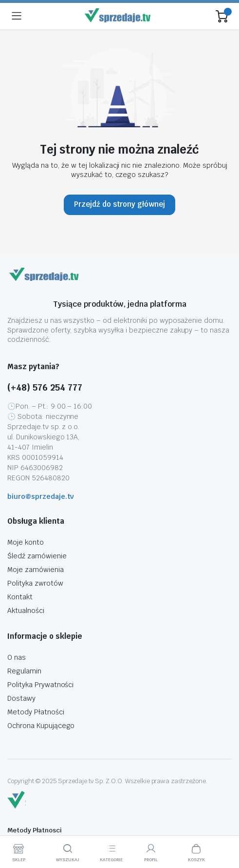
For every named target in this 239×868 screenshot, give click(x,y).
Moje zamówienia (36, 570)
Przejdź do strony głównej (119, 204)
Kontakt (20, 597)
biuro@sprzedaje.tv (41, 496)
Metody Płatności (36, 712)
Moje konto (26, 542)
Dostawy (21, 698)
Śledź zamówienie (37, 556)
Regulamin (24, 671)
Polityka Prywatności (40, 685)
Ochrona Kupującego (41, 726)
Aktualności (26, 611)
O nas (17, 657)
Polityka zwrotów (35, 583)
